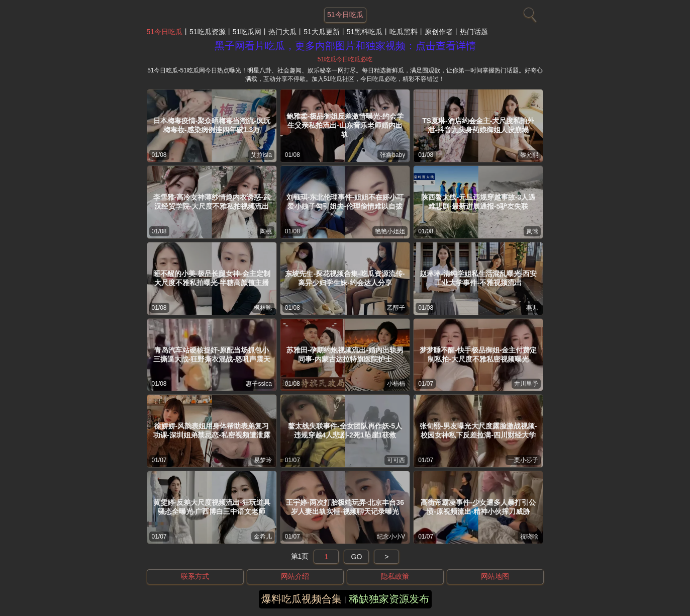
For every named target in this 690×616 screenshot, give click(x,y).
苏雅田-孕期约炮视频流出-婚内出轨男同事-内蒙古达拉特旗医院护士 (345, 355)
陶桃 (266, 231)
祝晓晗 (529, 537)
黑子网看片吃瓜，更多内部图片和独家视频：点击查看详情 (345, 46)
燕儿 (532, 308)
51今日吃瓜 (165, 32)
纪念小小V (391, 537)
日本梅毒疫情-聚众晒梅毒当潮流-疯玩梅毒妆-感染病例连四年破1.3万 (212, 125)
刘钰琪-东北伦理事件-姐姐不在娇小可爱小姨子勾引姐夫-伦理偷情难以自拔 (345, 202)
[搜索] (529, 13)
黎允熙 (529, 155)
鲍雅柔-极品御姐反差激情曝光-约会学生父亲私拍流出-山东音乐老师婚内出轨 (345, 125)
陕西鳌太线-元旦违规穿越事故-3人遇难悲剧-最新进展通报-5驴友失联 (478, 202)
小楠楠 (396, 384)
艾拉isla (261, 155)
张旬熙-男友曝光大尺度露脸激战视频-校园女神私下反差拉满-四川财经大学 (478, 430)
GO (357, 557)
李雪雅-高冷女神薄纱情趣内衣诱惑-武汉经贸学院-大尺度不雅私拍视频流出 (212, 202)
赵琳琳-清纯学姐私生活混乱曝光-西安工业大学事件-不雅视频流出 (478, 278)
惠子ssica (259, 384)
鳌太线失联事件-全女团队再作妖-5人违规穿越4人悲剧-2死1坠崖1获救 (345, 430)
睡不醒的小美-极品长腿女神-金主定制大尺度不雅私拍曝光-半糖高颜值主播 (212, 278)
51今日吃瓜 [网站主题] (345, 15)
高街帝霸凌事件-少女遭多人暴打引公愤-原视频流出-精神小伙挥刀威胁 (478, 507)
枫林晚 (263, 308)
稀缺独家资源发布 (389, 599)
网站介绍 (295, 576)
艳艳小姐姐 (390, 231)
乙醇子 (396, 308)
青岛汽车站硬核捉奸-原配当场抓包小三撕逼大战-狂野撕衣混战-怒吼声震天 (212, 355)
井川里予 (526, 384)
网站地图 (495, 576)
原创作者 (439, 32)
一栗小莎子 (523, 460)
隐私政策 (395, 576)
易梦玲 (263, 460)
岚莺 (532, 231)
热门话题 (474, 32)
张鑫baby (392, 155)
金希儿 (263, 537)
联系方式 (195, 576)
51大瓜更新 (322, 32)
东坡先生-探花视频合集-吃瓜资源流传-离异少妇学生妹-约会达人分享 (345, 278)
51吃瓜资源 (208, 32)
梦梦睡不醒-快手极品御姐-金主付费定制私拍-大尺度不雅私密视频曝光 (478, 355)
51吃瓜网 (247, 32)
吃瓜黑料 (404, 32)
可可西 (396, 460)
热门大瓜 (282, 32)
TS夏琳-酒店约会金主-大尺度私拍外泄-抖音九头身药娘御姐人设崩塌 (478, 125)
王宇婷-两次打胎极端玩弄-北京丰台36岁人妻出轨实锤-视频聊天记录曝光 (345, 507)
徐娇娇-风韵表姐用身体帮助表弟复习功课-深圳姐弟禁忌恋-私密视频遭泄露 (212, 430)
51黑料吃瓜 (365, 32)
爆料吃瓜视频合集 (302, 599)
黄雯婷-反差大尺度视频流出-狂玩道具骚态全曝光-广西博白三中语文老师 (212, 507)
